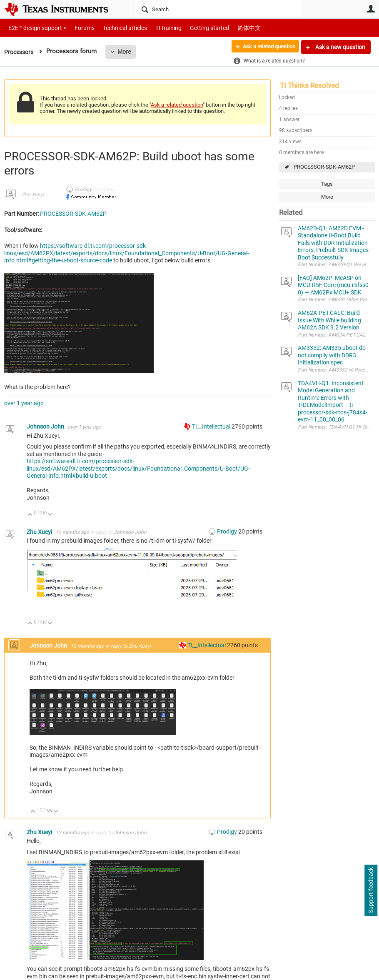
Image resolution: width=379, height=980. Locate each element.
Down (50, 515)
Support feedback (371, 890)
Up (30, 515)
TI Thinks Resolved (309, 85)
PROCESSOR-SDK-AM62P (324, 167)
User (371, 9)
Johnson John (46, 426)
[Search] (218, 9)
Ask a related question (265, 47)
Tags (327, 184)
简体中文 (232, 28)
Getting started (195, 28)
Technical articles (116, 28)
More (127, 52)
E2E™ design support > (35, 28)
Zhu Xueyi (33, 195)
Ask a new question (340, 47)
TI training (157, 28)
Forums (78, 28)
